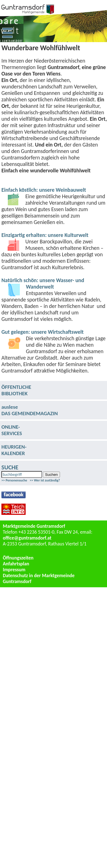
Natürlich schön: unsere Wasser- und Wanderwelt (43, 284)
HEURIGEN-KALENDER (14, 450)
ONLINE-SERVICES (12, 430)
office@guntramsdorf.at (27, 538)
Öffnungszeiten (18, 558)
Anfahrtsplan (16, 564)
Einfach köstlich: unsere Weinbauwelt (44, 190)
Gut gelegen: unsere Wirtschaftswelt (43, 332)
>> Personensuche (14, 480)
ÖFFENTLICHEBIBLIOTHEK (16, 390)
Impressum (14, 570)
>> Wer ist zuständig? (45, 480)
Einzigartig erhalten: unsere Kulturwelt (45, 235)
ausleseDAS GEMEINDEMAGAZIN (30, 410)
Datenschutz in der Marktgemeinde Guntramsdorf (39, 578)
